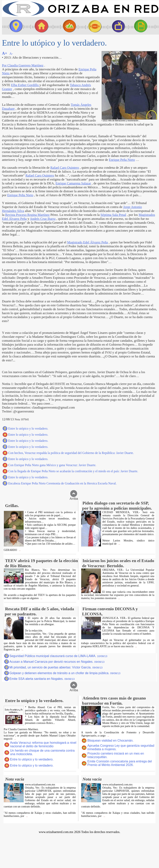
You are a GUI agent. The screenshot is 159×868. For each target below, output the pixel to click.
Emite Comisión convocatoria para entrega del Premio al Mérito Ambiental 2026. (120, 763)
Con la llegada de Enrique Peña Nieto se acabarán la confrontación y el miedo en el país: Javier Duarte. (73, 471)
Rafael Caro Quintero (65, 168)
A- (11, 54)
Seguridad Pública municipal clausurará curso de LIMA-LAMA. (58, 656)
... (20, 550)
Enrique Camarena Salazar (73, 183)
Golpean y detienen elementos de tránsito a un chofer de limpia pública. (65, 673)
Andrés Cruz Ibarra (43, 219)
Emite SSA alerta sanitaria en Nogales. (42, 679)
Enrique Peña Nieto (122, 160)
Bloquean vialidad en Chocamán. (110, 741)
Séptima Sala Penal (113, 215)
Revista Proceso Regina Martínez (27, 215)
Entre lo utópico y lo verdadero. (28, 428)
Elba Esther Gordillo (25, 85)
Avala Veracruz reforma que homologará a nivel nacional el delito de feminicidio (43, 744)
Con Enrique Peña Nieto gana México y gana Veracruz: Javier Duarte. (52, 465)
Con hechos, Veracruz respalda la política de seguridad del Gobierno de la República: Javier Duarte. (71, 453)
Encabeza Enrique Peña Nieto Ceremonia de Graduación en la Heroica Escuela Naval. (62, 483)
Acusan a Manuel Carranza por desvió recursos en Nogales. (57, 662)
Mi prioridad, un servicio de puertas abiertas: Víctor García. (56, 667)
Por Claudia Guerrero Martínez (23, 65)
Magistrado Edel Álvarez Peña (87, 242)
